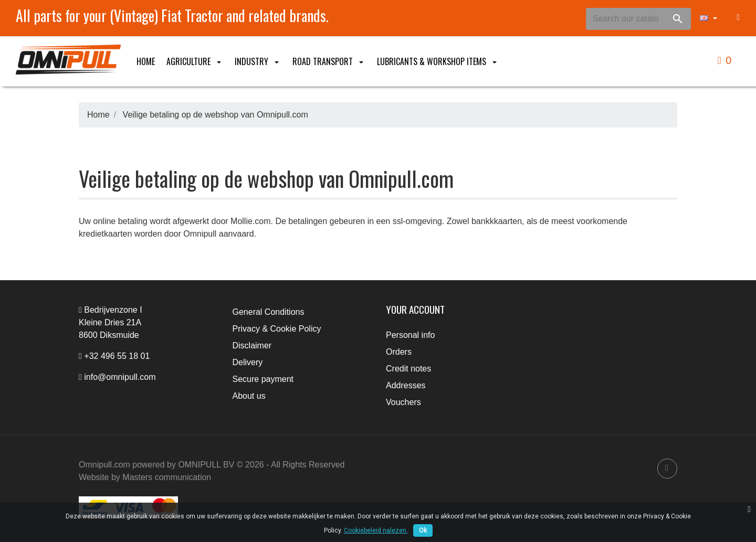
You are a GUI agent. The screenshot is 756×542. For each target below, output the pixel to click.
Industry (258, 61)
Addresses (406, 385)
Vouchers (403, 402)
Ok (423, 530)
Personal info (410, 335)
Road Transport (329, 61)
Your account (415, 309)
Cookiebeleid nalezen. (376, 530)
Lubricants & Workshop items (438, 61)
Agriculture (195, 61)
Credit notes (408, 369)
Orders (399, 352)
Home (146, 61)
